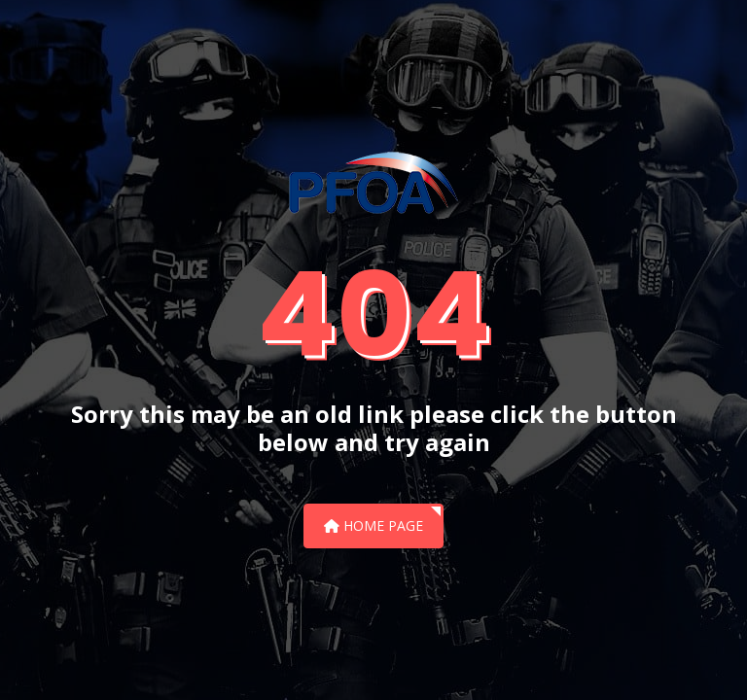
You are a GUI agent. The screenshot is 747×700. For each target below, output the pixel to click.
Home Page (373, 525)
